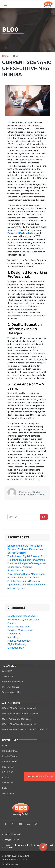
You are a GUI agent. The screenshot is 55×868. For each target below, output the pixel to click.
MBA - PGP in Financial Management (19, 724)
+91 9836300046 (13, 834)
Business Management (20, 630)
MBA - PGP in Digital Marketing (16, 719)
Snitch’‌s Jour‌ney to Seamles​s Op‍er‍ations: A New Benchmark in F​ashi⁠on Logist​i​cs (26, 585)
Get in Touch (8, 793)
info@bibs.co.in (12, 840)
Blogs (5, 746)
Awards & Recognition (12, 682)
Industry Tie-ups (10, 756)
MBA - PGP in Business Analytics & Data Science (25, 729)
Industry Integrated (18, 627)
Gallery (5, 788)
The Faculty (8, 676)
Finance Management (19, 641)
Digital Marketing (17, 644)
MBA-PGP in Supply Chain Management (21, 714)
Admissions (7, 783)
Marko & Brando (20, 859)
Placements (14, 634)
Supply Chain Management (22, 616)
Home (5, 56)
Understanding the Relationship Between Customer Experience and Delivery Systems (27, 549)
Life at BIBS (8, 772)
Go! (44, 517)
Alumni (5, 778)
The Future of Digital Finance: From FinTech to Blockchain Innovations (27, 558)
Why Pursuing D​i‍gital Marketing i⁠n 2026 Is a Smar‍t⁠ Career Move (26, 576)
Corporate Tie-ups (11, 687)
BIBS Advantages (10, 751)
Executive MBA (16, 648)
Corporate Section (11, 762)
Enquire (50, 776)
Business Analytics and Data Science (23, 621)
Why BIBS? (7, 671)
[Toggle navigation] (5, 4)
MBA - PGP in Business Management (19, 708)
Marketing (13, 637)
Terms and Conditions (12, 692)
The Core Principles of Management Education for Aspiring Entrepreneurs (27, 567)
